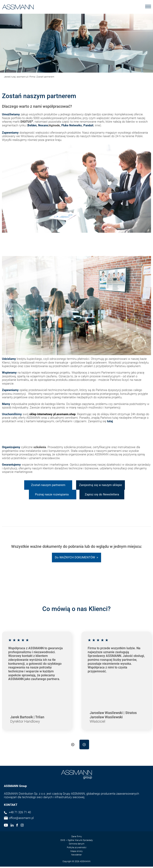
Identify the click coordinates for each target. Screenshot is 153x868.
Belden (32, 125)
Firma (32, 77)
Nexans (43, 125)
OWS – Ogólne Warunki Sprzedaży (77, 840)
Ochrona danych (77, 844)
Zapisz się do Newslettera (102, 494)
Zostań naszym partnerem (48, 485)
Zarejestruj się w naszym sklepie (100, 485)
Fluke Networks (72, 125)
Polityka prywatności (77, 847)
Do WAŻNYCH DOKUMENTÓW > (76, 557)
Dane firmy (77, 837)
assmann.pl (22, 77)
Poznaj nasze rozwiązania (53, 494)
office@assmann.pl (21, 818)
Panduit (88, 125)
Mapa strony (76, 851)
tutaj (110, 421)
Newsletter (76, 855)
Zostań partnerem (45, 77)
